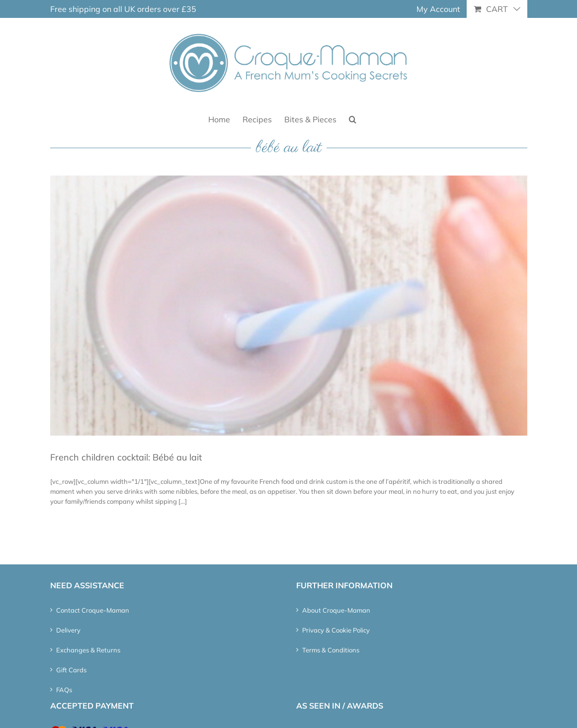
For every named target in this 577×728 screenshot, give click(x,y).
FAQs (64, 690)
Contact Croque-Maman (93, 610)
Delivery (68, 630)
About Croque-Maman (336, 610)
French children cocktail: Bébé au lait (126, 457)
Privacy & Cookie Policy (336, 630)
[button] (353, 119)
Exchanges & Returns (88, 650)
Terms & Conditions (331, 650)
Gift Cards (71, 670)
